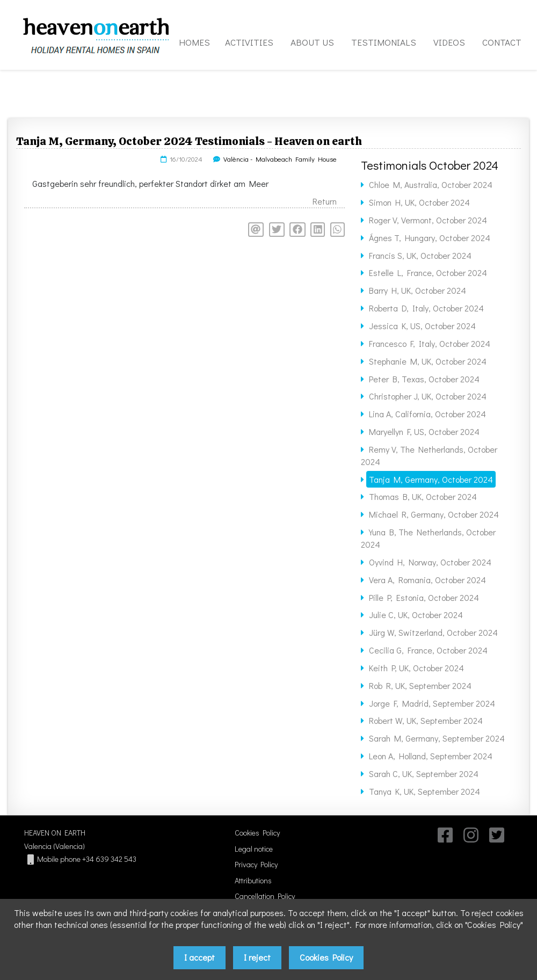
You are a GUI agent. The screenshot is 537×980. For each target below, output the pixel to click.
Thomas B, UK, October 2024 (423, 496)
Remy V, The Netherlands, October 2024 (429, 455)
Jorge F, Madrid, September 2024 (432, 703)
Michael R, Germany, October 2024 (434, 514)
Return (325, 201)
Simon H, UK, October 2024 (419, 202)
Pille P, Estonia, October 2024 (424, 597)
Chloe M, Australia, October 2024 (431, 184)
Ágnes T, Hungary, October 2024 (430, 238)
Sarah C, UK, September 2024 (424, 774)
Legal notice (254, 849)
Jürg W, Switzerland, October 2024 (433, 632)
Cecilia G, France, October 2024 (428, 650)
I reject (257, 957)
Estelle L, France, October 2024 (428, 273)
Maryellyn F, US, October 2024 (424, 431)
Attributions (253, 880)
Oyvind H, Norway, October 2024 (430, 562)
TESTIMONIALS (384, 42)
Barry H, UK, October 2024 (418, 290)
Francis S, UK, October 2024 (420, 255)
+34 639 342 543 (109, 859)
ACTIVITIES (249, 42)
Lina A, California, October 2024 (427, 414)
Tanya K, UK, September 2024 (424, 791)
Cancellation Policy (265, 896)
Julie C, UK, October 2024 (416, 615)
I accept (199, 957)
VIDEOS (449, 42)
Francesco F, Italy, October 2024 (430, 343)
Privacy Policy (256, 864)
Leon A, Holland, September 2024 (431, 756)
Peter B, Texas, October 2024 (424, 379)
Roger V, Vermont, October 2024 (428, 220)
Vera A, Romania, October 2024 (427, 580)
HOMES (194, 42)
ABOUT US (312, 42)
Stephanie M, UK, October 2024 (428, 361)
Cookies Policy (257, 833)
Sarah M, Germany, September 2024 (437, 738)
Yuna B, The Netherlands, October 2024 (428, 538)
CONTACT (502, 42)
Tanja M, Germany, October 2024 (431, 479)
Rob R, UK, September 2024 (420, 685)
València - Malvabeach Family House (280, 159)
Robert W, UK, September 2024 (426, 720)
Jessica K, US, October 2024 (422, 326)
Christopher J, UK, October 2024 (428, 396)
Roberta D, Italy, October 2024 (426, 308)
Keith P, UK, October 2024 (416, 668)
